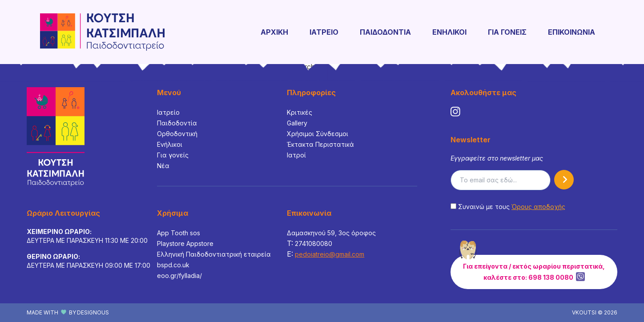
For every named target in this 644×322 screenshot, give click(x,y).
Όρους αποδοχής (538, 207)
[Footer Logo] (56, 137)
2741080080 (314, 244)
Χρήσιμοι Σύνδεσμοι (318, 134)
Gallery (297, 123)
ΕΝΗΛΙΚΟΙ (449, 32)
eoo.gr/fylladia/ (179, 276)
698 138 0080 (551, 277)
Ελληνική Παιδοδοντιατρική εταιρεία (214, 254)
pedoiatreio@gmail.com (330, 254)
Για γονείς (173, 155)
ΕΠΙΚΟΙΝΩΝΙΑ (572, 32)
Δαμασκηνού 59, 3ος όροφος (331, 233)
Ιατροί (296, 155)
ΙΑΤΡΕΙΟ (324, 32)
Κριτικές (300, 112)
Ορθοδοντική (177, 134)
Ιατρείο (168, 112)
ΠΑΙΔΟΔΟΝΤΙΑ (385, 32)
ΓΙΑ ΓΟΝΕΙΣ (507, 32)
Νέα (163, 166)
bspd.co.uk (173, 265)
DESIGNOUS (93, 312)
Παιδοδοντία (177, 123)
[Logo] (102, 32)
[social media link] (455, 112)
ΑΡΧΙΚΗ (274, 32)
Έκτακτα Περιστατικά (320, 144)
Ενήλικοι (170, 144)
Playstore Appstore (185, 244)
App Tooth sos (179, 233)
